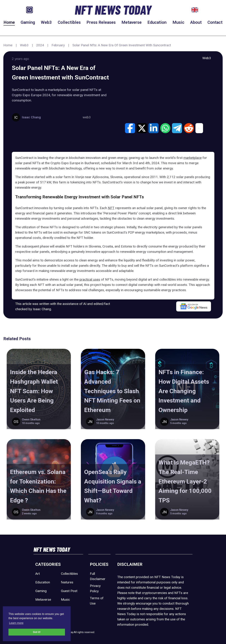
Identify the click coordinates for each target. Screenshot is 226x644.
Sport (65, 608)
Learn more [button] (16, 623)
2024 (40, 45)
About (196, 22)
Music (178, 22)
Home (9, 22)
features (67, 582)
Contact (215, 22)
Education (157, 22)
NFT (111, 208)
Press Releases (101, 22)
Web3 (46, 22)
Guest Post (69, 591)
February (58, 45)
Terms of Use (97, 601)
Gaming (28, 22)
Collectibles (69, 22)
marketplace (193, 158)
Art (38, 574)
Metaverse (132, 22)
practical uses (90, 279)
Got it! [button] (37, 632)
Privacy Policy (95, 588)
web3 (87, 117)
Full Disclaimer (98, 576)
